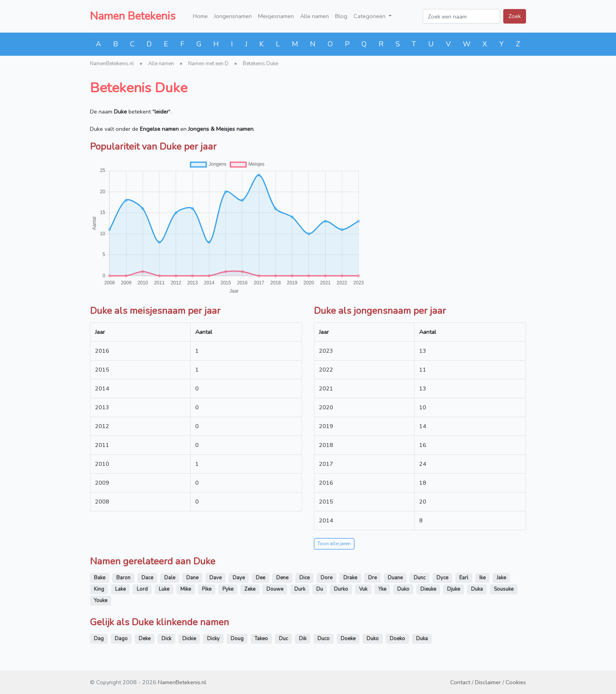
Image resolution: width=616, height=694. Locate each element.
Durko (341, 589)
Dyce (442, 578)
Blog (341, 16)
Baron (123, 578)
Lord (142, 589)
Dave (215, 578)
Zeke (250, 589)
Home (200, 16)
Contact (460, 682)
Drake (350, 578)
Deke (145, 639)
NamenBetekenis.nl (112, 64)
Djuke (454, 589)
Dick (166, 639)
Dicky (213, 639)
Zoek (515, 16)
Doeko (397, 639)
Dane (192, 578)
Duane (395, 578)
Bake (100, 578)
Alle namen (314, 16)
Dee (260, 578)
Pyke (228, 589)
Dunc (420, 578)
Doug (237, 639)
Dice (304, 578)
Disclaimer (488, 682)
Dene (282, 578)
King (99, 589)
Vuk (363, 589)
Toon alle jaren (334, 543)
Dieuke (428, 589)
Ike (482, 578)
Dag (99, 639)
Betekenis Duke (260, 64)
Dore (326, 578)
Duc (283, 639)
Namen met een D (208, 64)
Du (320, 589)
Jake (501, 578)
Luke (164, 589)
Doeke (348, 639)
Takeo (261, 639)
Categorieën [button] (370, 16)
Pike (207, 589)
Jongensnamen (233, 16)
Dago (121, 639)
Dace (147, 578)
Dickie (189, 639)
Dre (372, 578)
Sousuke (504, 589)
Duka (477, 589)
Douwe (275, 589)
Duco (324, 639)
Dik (303, 639)
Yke (382, 589)
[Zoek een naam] (461, 16)
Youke (101, 601)
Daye (239, 578)
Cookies (516, 682)
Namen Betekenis (133, 16)
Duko (403, 589)
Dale (170, 578)
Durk (300, 589)
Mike (186, 589)
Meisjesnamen (276, 16)
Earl (464, 578)
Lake (120, 589)
